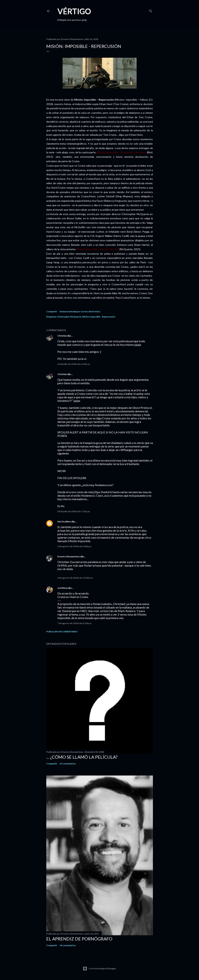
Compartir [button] (52, 311)
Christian (62, 336)
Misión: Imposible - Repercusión (99, 317)
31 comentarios (68, 764)
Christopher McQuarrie (69, 317)
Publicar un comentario (62, 632)
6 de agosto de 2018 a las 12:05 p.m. (75, 578)
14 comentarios (68, 945)
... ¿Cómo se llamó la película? (82, 757)
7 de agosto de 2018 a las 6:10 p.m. (75, 623)
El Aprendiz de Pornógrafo (79, 939)
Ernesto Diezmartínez (69, 556)
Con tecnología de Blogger (99, 969)
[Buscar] (151, 10)
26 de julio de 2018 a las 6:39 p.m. (74, 364)
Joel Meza (62, 588)
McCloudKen (64, 522)
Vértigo (74, 11)
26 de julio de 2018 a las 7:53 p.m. (74, 511)
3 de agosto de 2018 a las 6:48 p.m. (75, 546)
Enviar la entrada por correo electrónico (80, 311)
